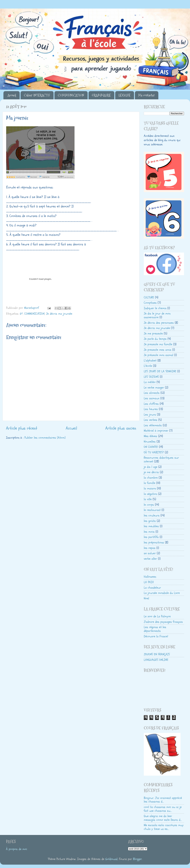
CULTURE (149, 297)
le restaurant (152, 510)
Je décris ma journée (59, 314)
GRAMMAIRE (101, 95)
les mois (149, 532)
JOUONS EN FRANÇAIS (157, 654)
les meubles (151, 526)
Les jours (150, 415)
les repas (150, 548)
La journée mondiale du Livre (162, 593)
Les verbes (151, 420)
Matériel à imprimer (156, 431)
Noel (146, 598)
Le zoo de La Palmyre (157, 616)
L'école (148, 366)
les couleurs (152, 515)
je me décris (151, 472)
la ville (148, 499)
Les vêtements (153, 425)
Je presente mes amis (158, 350)
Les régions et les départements (155, 629)
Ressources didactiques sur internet (161, 460)
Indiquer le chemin (155, 308)
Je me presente (153, 334)
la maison (150, 488)
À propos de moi (17, 849)
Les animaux (152, 398)
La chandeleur (152, 588)
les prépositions (154, 542)
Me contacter (147, 95)
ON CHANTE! (151, 447)
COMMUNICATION (71, 95)
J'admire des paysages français (163, 622)
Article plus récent (22, 428)
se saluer (150, 553)
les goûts (150, 521)
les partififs (151, 537)
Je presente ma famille (158, 344)
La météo (150, 382)
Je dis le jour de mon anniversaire (157, 315)
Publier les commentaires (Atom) (45, 438)
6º (21, 314)
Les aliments (152, 393)
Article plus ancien (121, 428)
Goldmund (111, 859)
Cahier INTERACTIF (37, 95)
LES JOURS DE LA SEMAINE (160, 371)
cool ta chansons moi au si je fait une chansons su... (163, 809)
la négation (150, 494)
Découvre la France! (156, 636)
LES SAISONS (151, 377)
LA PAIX (149, 582)
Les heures (151, 409)
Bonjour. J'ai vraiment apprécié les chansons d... (163, 800)
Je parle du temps (155, 339)
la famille (150, 483)
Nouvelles (150, 442)
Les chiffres (151, 404)
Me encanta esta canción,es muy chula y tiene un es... (164, 827)
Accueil (12, 95)
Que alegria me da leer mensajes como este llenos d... (163, 818)
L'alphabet (150, 361)
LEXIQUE (125, 95)
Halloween (150, 577)
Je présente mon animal (159, 355)
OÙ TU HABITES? (154, 452)
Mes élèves (150, 436)
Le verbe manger (154, 388)
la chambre (151, 478)
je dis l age (151, 467)
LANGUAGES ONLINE (156, 660)
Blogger (137, 859)
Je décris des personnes (159, 323)
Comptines (150, 303)
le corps (149, 505)
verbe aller (150, 559)
